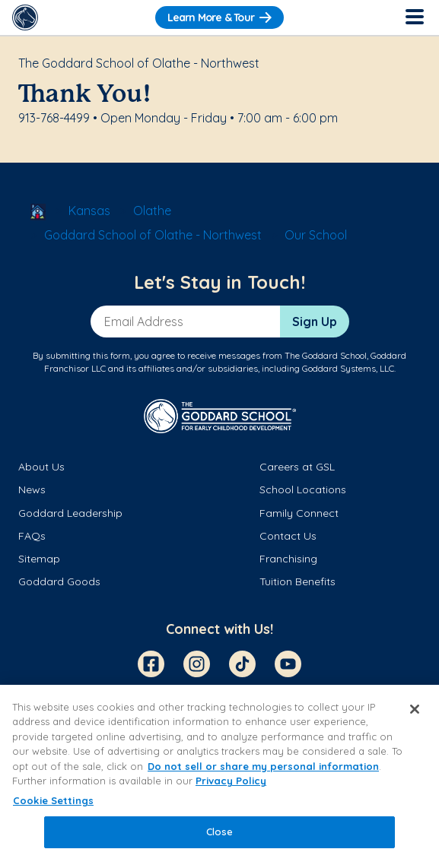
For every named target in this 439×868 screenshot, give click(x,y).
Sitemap (39, 559)
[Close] (415, 709)
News (32, 489)
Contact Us (288, 536)
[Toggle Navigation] (414, 17)
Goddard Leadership (70, 513)
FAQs (32, 536)
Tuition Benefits (297, 581)
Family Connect (299, 513)
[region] (219, 776)
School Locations (303, 489)
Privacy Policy (231, 781)
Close (220, 832)
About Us (41, 467)
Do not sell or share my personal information (263, 766)
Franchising (288, 559)
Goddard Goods (59, 581)
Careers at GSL (297, 467)
